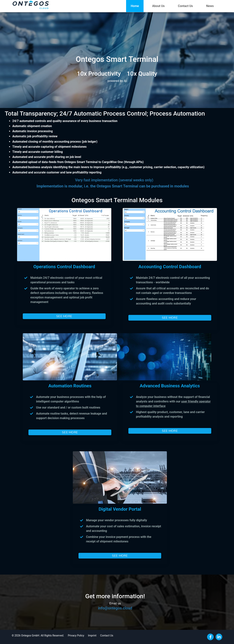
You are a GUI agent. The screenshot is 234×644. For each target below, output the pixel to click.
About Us (158, 6)
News (210, 6)
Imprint (92, 635)
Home (135, 6)
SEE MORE (64, 316)
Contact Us (185, 6)
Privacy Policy (76, 635)
